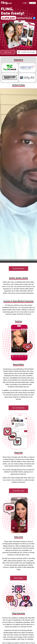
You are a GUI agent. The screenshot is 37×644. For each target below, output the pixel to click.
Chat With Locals (18, 491)
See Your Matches (19, 408)
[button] (32, 3)
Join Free (8, 52)
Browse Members (18, 269)
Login (25, 3)
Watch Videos (19, 578)
